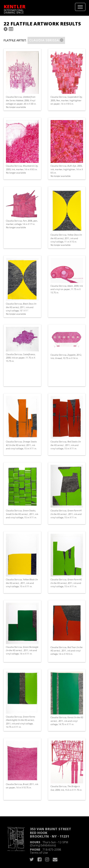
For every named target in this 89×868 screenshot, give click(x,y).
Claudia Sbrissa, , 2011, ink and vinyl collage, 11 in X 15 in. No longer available (66, 240)
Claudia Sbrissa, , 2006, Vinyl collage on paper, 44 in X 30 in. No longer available (21, 102)
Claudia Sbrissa (46, 40)
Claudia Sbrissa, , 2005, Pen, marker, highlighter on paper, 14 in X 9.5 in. (66, 100)
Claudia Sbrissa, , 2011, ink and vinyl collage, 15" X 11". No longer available (21, 309)
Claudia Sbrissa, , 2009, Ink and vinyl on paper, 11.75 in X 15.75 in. (67, 289)
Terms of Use (39, 853)
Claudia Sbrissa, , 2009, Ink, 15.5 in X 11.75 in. (66, 788)
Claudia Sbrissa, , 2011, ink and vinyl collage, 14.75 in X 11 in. (21, 722)
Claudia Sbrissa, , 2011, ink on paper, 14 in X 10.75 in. (22, 786)
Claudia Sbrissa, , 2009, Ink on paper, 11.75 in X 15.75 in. (21, 358)
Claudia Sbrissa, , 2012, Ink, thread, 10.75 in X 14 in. (66, 356)
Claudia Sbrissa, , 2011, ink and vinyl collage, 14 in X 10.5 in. (67, 651)
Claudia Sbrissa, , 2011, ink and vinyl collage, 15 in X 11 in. (21, 445)
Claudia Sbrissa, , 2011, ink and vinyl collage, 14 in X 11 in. (22, 650)
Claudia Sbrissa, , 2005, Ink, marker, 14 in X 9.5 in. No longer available (22, 169)
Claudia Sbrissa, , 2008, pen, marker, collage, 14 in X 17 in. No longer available (22, 224)
